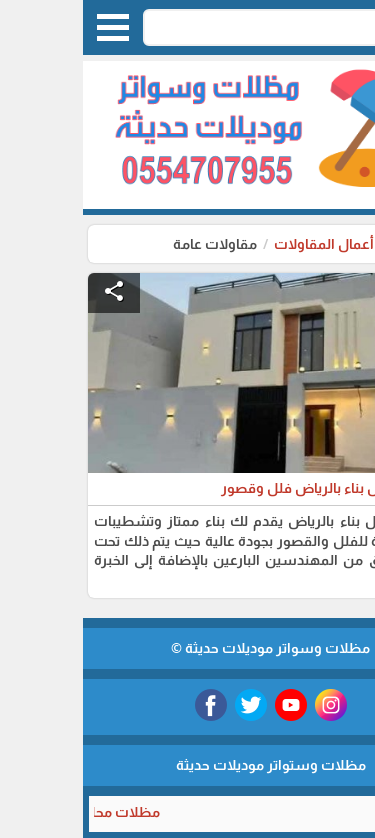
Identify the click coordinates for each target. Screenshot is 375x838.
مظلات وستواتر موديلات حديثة (188, 765)
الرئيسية (334, 244)
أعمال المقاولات (239, 244)
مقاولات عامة (132, 244)
